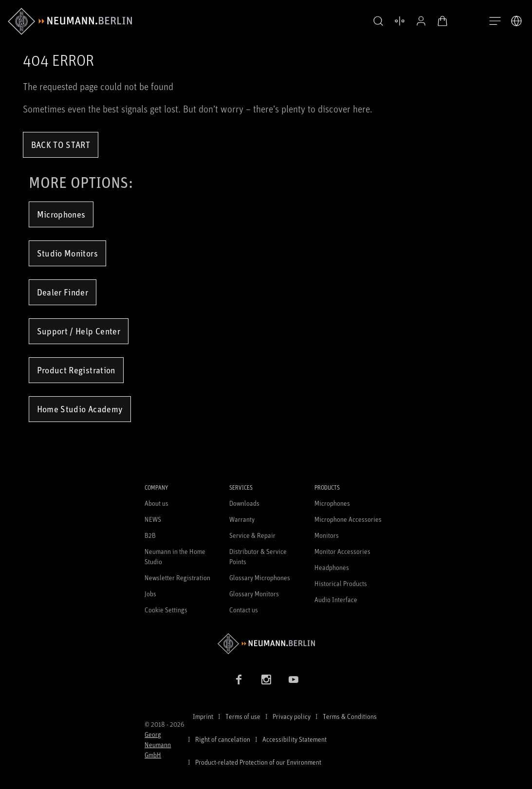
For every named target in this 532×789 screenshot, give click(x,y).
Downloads (244, 503)
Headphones (332, 567)
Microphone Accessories (348, 519)
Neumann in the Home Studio (175, 556)
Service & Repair (252, 535)
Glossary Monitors (254, 594)
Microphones (61, 214)
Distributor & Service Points (258, 556)
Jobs (150, 594)
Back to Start (61, 145)
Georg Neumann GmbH (158, 744)
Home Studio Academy (80, 409)
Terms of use (243, 716)
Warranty (242, 519)
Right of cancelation (223, 739)
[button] (378, 21)
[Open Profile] (421, 21)
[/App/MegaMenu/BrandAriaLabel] (70, 21)
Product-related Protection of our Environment (258, 762)
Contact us (244, 610)
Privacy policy (292, 716)
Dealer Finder (63, 292)
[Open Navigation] (495, 21)
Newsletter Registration (177, 578)
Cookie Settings (166, 610)
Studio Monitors (67, 253)
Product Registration (76, 370)
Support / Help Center (79, 331)
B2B (150, 535)
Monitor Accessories (342, 551)
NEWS (153, 519)
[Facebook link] (239, 679)
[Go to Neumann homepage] (266, 644)
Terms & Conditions (350, 716)
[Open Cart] (442, 21)
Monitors (327, 535)
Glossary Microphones (260, 578)
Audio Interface (336, 599)
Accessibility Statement (294, 739)
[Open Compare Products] (400, 21)
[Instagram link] (266, 679)
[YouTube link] (294, 679)
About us (156, 503)
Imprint (203, 716)
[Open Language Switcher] (516, 21)
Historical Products (341, 583)
